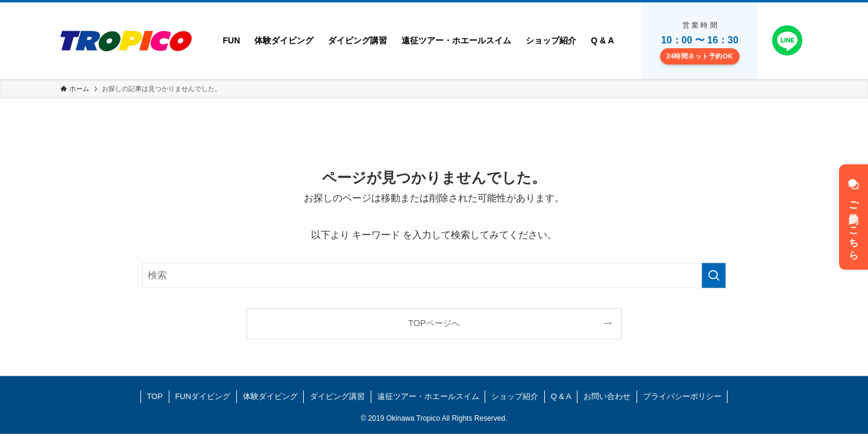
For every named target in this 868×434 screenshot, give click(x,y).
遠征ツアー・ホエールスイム (428, 396)
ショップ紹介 (515, 396)
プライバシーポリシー (682, 396)
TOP (155, 396)
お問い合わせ (607, 396)
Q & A (561, 396)
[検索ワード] (434, 275)
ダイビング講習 (337, 396)
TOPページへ (434, 323)
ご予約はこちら (854, 217)
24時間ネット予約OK (700, 56)
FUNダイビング (203, 396)
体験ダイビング (270, 396)
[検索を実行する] (714, 275)
